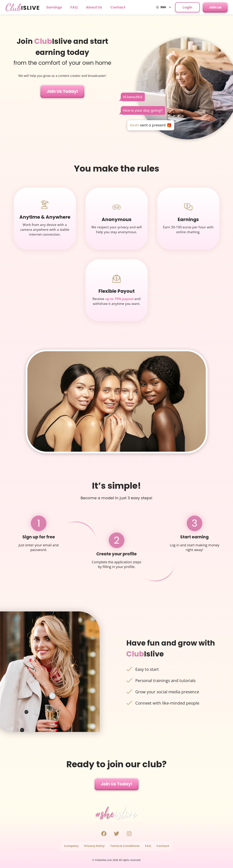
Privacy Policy (94, 846)
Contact (118, 7)
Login (187, 7)
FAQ (74, 7)
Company (71, 846)
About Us (94, 7)
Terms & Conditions (125, 846)
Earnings (54, 7)
